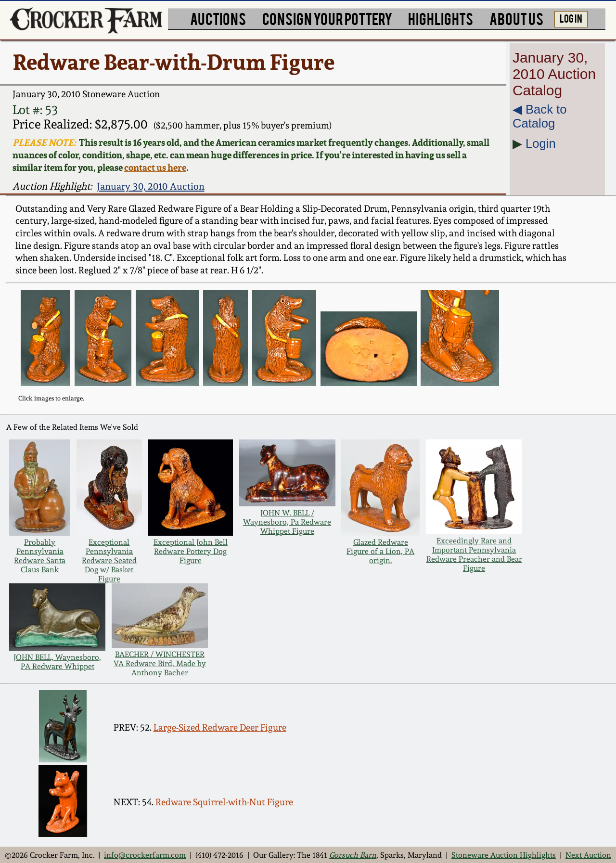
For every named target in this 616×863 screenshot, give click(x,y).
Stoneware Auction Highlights (504, 855)
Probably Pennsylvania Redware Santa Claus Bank (40, 556)
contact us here (155, 167)
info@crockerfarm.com (145, 855)
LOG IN (571, 18)
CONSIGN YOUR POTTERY (327, 18)
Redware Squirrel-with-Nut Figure (224, 802)
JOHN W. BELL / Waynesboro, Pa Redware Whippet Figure (287, 522)
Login (541, 143)
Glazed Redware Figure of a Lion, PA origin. (380, 551)
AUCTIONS (218, 18)
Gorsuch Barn (353, 855)
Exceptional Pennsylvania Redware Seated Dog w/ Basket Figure (109, 560)
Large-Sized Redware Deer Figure (220, 728)
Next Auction (588, 855)
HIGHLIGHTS (441, 18)
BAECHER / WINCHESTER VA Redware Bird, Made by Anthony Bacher (160, 663)
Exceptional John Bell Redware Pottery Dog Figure (191, 551)
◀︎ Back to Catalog (539, 116)
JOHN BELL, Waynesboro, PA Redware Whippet (57, 662)
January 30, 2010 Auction (151, 186)
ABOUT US (516, 18)
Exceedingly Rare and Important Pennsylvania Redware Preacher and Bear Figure (474, 554)
